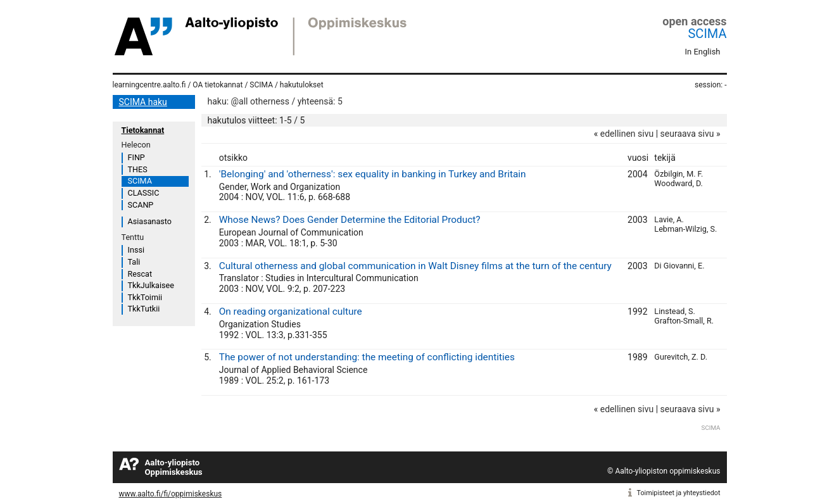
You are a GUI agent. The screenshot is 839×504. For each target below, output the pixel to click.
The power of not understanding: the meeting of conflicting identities (367, 357)
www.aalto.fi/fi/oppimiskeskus (171, 494)
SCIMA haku (143, 102)
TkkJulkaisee (151, 285)
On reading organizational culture (291, 312)
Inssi (136, 250)
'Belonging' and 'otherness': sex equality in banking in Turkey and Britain (373, 174)
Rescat (140, 274)
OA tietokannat (218, 85)
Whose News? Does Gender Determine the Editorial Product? (350, 220)
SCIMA (707, 34)
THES (138, 169)
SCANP (141, 205)
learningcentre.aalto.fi (149, 85)
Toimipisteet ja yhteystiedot (679, 493)
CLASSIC (144, 193)
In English (703, 52)
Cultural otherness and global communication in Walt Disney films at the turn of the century (415, 266)
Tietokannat (143, 130)
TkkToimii (145, 297)
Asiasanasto (150, 221)
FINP (136, 157)
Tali (134, 262)
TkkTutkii (144, 309)
